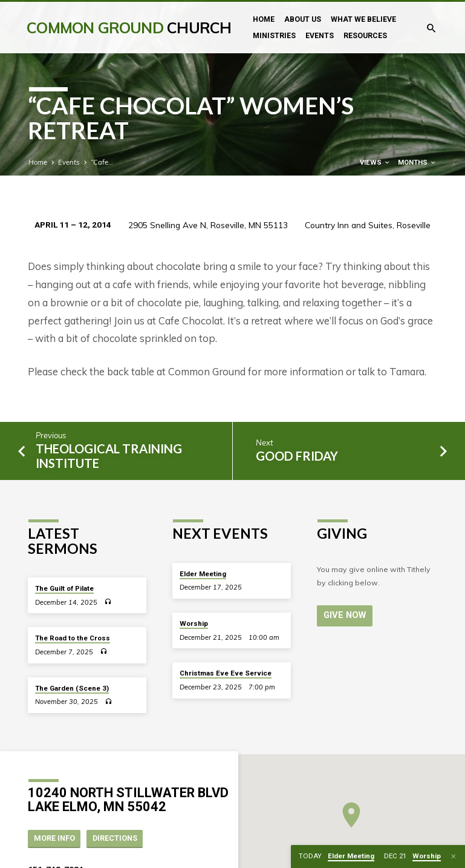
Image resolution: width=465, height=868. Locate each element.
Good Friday (297, 456)
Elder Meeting (203, 574)
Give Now (345, 615)
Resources (365, 36)
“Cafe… (102, 162)
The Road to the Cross (73, 638)
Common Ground (129, 28)
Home (264, 19)
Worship (194, 623)
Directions (115, 838)
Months (417, 163)
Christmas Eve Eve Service (226, 673)
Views (375, 163)
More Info (54, 838)
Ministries (274, 36)
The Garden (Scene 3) (72, 688)
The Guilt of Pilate (64, 588)
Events (320, 36)
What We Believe (363, 19)
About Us (303, 19)
